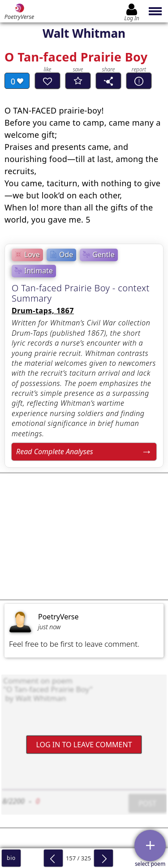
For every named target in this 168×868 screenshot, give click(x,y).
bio (11, 858)
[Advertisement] (84, 536)
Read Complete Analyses (55, 452)
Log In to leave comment (84, 744)
